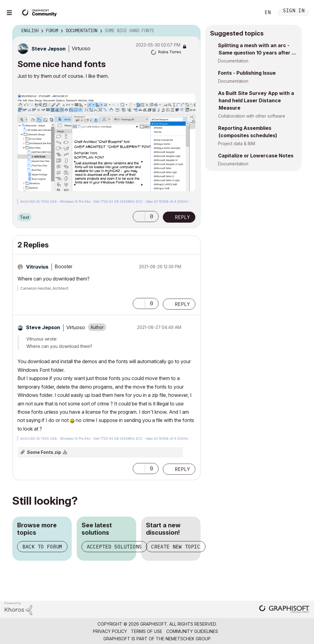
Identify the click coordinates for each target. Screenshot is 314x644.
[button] (106, 142)
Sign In (294, 11)
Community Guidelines (192, 631)
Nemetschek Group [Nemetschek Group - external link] (188, 639)
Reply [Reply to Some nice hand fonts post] (182, 217)
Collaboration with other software (252, 116)
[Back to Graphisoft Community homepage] (40, 12)
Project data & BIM (237, 143)
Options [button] (192, 31)
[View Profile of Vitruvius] (37, 267)
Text (25, 217)
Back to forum (42, 547)
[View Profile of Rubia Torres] (170, 52)
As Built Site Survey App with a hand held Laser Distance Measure (256, 100)
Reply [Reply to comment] (182, 304)
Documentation (233, 61)
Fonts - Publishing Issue (247, 73)
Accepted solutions (114, 547)
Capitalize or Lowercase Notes (256, 156)
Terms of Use (147, 631)
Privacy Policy (110, 631)
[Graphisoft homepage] (284, 610)
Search (249, 13)
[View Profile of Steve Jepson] (49, 49)
